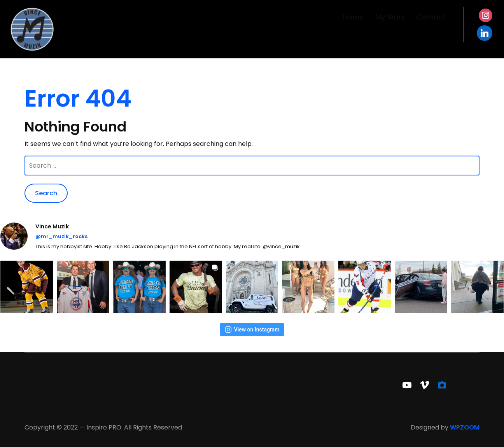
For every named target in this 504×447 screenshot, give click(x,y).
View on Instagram (252, 330)
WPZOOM (465, 427)
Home (353, 17)
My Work (390, 17)
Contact (431, 17)
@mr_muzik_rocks (61, 236)
